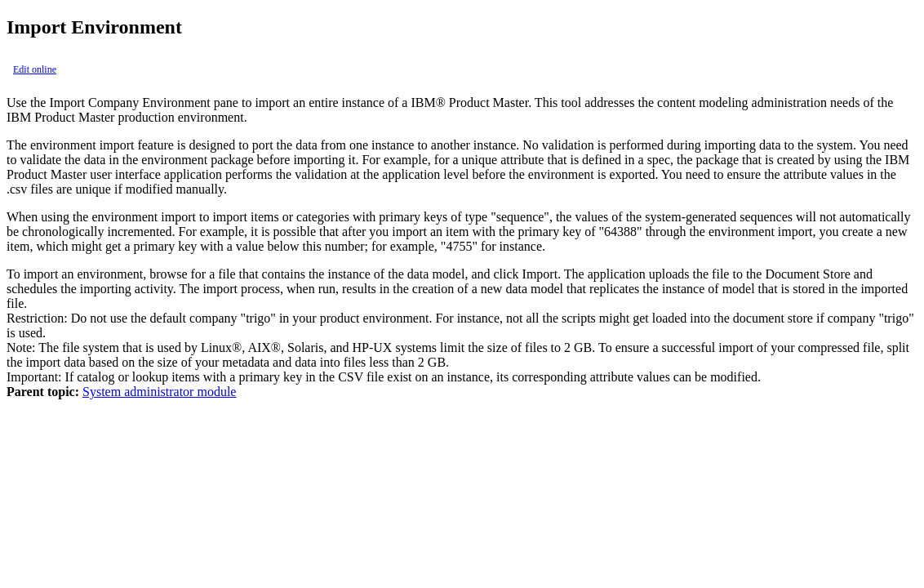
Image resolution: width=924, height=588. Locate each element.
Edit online (35, 69)
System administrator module (159, 392)
